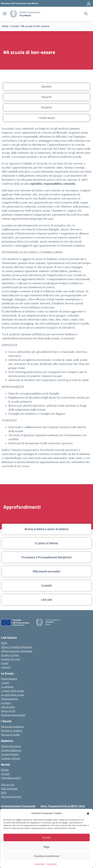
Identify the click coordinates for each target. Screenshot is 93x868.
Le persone (7, 687)
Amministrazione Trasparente (18, 806)
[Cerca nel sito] (86, 14)
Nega (47, 847)
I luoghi (5, 683)
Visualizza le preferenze (47, 856)
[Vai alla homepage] (14, 14)
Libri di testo (8, 707)
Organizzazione (10, 699)
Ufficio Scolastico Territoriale (17, 651)
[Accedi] (89, 3)
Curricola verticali (11, 758)
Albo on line (8, 784)
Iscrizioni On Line (10, 659)
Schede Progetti (10, 754)
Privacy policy (52, 864)
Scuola (15, 26)
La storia (6, 703)
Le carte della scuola (12, 695)
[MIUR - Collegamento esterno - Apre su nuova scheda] (20, 3)
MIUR (4, 643)
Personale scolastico (12, 726)
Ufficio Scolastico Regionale (16, 647)
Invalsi (5, 663)
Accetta (46, 837)
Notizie (5, 770)
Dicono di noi (8, 711)
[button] (88, 813)
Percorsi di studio (10, 735)
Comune (6, 667)
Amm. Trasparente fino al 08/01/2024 (63, 806)
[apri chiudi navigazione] (5, 14)
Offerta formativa (11, 746)
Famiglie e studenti (12, 730)
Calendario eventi (11, 778)
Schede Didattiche (11, 750)
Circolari (5, 774)
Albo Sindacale (9, 788)
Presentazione (9, 679)
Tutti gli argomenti (11, 797)
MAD (4, 793)
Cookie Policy (40, 864)
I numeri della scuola (12, 691)
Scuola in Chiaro (10, 655)
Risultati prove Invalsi (13, 715)
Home (5, 26)
